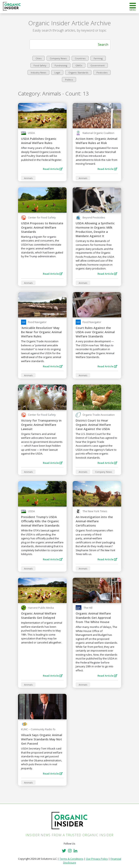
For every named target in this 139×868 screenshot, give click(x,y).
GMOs (79, 65)
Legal (57, 73)
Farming (98, 58)
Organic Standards (78, 73)
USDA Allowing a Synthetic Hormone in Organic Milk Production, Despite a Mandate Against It (95, 229)
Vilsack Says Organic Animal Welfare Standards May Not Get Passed (42, 739)
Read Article (53, 169)
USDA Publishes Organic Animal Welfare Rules (39, 141)
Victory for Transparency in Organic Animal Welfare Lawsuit (41, 425)
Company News (58, 58)
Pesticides (102, 73)
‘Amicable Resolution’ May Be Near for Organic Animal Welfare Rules (41, 332)
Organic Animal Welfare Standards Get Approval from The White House (93, 618)
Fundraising (61, 65)
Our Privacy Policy (97, 859)
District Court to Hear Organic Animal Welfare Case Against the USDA (93, 425)
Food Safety (40, 65)
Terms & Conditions (71, 859)
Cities (39, 58)
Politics (69, 80)
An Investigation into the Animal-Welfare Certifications (94, 521)
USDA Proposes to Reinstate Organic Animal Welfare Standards (42, 227)
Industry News (38, 73)
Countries (80, 58)
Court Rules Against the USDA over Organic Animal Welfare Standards (95, 332)
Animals (28, 178)
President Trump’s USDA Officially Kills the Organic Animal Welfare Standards (40, 521)
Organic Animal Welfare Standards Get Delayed (39, 615)
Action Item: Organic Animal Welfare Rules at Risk (97, 141)
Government (98, 65)
